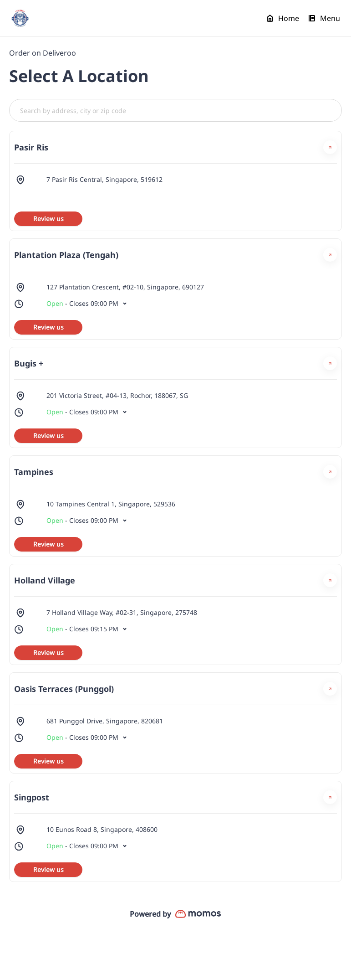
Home (283, 18)
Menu (324, 18)
